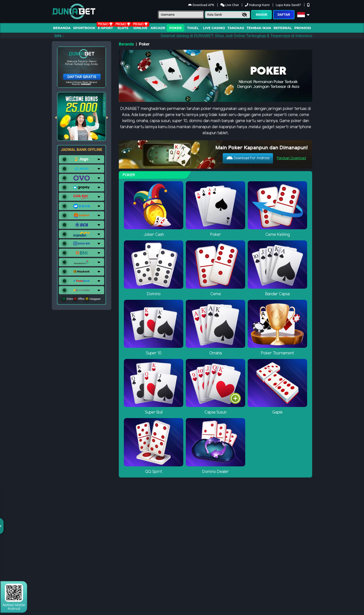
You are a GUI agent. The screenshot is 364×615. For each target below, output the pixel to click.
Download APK (202, 5)
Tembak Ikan (259, 28)
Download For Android (248, 158)
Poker (175, 28)
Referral (283, 28)
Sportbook (84, 28)
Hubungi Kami (258, 5)
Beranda (62, 28)
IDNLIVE (141, 28)
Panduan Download (291, 158)
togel (193, 28)
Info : (59, 36)
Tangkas (236, 28)
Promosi (303, 28)
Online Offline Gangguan (82, 299)
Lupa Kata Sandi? (289, 5)
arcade (158, 28)
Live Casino (214, 28)
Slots (123, 28)
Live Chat (230, 5)
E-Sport (105, 28)
